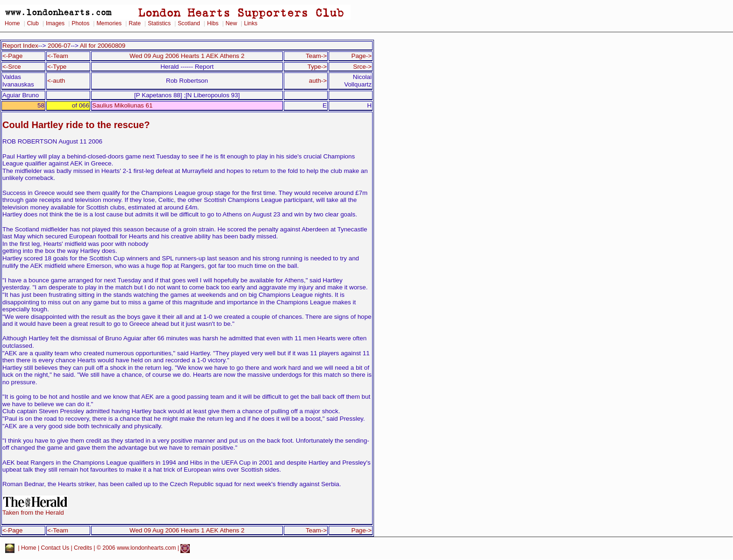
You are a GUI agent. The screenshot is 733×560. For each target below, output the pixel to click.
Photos (80, 23)
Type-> (317, 67)
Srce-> (362, 67)
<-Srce (12, 67)
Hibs (213, 23)
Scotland (189, 23)
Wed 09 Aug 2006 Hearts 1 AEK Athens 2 (187, 56)
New (231, 23)
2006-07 (59, 46)
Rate (135, 23)
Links (251, 23)
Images (55, 23)
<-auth (56, 81)
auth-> (318, 81)
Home (12, 23)
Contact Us (55, 548)
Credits (83, 548)
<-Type (57, 67)
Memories (109, 23)
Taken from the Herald (35, 510)
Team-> (316, 56)
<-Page (13, 56)
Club (33, 23)
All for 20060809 (103, 46)
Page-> (361, 56)
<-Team (58, 56)
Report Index (20, 46)
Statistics (159, 23)
